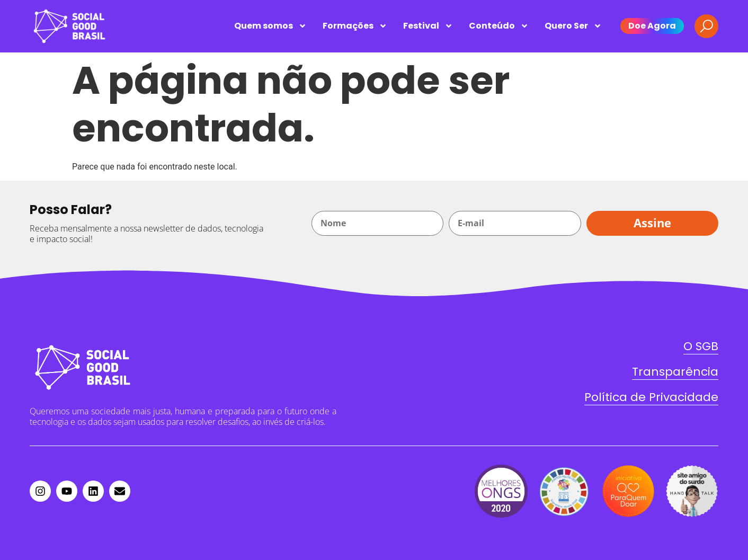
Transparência (675, 372)
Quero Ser (573, 26)
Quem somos (270, 26)
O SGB (701, 346)
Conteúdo (499, 26)
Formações (355, 26)
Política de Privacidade (651, 397)
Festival (428, 26)
